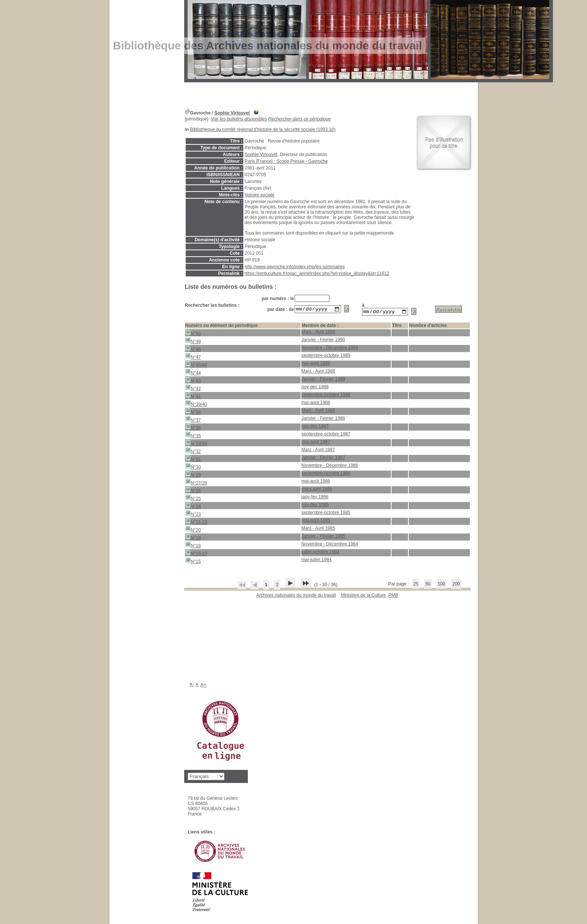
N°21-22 (196, 522)
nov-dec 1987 (315, 427)
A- (192, 685)
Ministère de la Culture (364, 596)
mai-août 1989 (316, 364)
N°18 (193, 546)
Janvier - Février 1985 (323, 537)
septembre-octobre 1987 (326, 435)
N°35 (193, 436)
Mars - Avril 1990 (318, 333)
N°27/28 (196, 483)
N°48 (193, 350)
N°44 (193, 373)
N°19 (193, 538)
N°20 (193, 530)
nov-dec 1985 (315, 506)
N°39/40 (196, 405)
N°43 (193, 381)
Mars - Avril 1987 (318, 451)
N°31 (193, 460)
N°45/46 (196, 365)
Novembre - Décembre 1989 (330, 349)
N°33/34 (196, 444)
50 (428, 585)
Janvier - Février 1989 (323, 380)
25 (416, 585)
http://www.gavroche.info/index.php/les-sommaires (295, 267)
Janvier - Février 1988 (323, 419)
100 (441, 585)
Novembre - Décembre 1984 (330, 545)
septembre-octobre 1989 (326, 357)
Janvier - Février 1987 (323, 459)
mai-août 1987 (316, 443)
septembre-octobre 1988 (326, 396)
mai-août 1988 (316, 404)
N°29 (193, 475)
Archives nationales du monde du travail (296, 596)
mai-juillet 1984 (317, 561)
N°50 (193, 334)
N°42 (193, 389)
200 (456, 585)
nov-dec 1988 (315, 388)
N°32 (193, 452)
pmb (393, 596)
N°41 (193, 397)
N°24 (193, 507)
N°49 (193, 342)
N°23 (193, 515)
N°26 (193, 491)
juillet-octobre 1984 (320, 553)
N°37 (193, 420)
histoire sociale (260, 195)
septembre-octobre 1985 (326, 514)
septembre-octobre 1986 (326, 474)
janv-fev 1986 (315, 498)
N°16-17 (196, 554)
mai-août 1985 (316, 521)
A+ (203, 686)
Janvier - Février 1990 (323, 341)
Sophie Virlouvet (232, 113)
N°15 (193, 562)
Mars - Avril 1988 (318, 372)
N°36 (193, 428)
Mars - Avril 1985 (318, 529)
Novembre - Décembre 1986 (330, 466)
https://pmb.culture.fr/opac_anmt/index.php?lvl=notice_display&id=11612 (317, 273)
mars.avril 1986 (317, 490)
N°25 (193, 499)
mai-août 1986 (316, 482)
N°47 (193, 357)
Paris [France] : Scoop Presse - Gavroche (286, 161)
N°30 (193, 467)
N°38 (193, 412)
